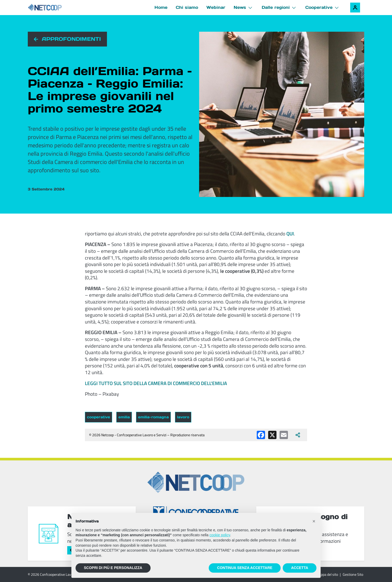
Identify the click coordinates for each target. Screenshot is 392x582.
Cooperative (319, 7)
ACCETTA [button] (300, 568)
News (240, 7)
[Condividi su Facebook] (261, 435)
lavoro (183, 417)
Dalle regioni (276, 7)
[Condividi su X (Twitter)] (272, 435)
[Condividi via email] (284, 435)
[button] (314, 521)
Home (161, 7)
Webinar (216, 7)
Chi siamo (187, 7)
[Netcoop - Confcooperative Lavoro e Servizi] (56, 8)
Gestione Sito (353, 574)
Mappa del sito (327, 574)
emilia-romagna (153, 417)
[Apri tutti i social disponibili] (298, 435)
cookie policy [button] (220, 535)
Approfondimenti (71, 39)
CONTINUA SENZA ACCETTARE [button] (245, 568)
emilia (124, 417)
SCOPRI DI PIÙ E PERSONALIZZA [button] (113, 568)
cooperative (99, 417)
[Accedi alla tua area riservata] (355, 8)
